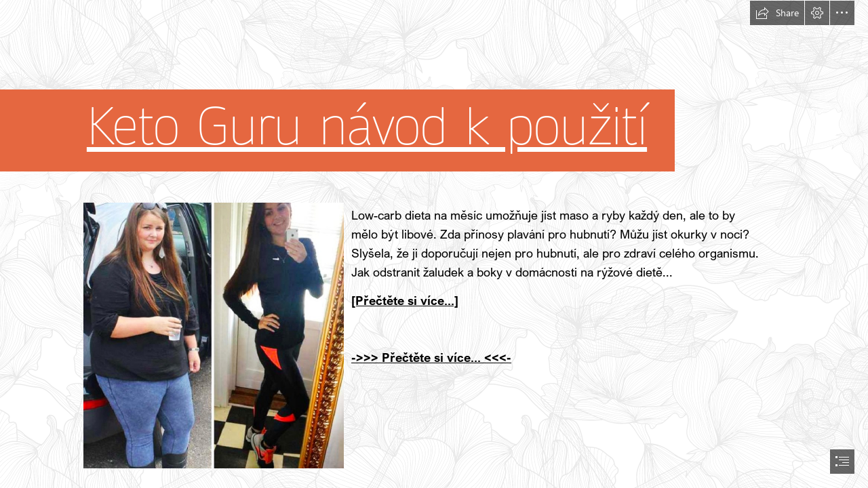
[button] (777, 13)
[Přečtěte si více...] (405, 300)
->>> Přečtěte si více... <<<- (431, 357)
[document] (434, 244)
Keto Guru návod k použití (367, 127)
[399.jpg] (213, 335)
